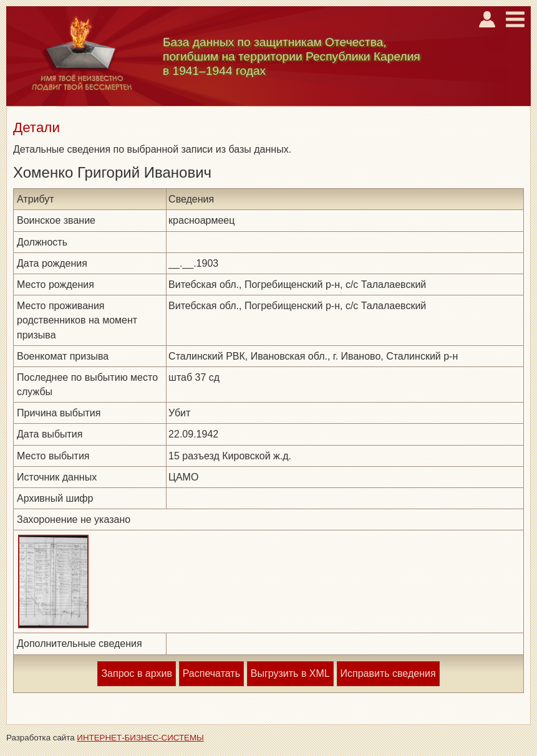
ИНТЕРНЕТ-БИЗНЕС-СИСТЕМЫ (140, 738)
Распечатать (211, 673)
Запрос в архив (136, 673)
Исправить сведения (388, 673)
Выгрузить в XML (290, 673)
